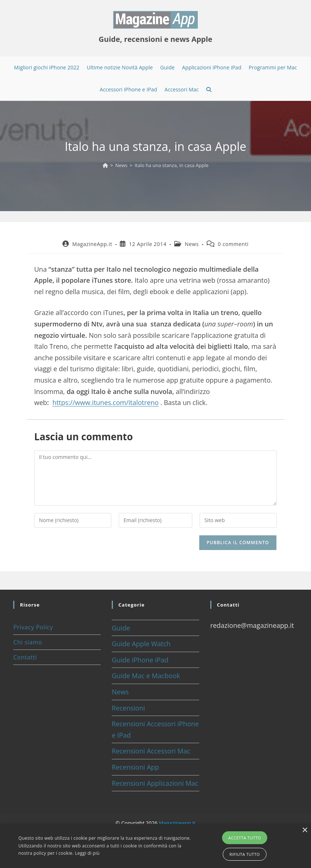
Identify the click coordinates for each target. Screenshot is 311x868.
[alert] (155, 846)
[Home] (105, 165)
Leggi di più (87, 853)
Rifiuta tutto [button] (244, 854)
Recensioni (128, 708)
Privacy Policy (33, 627)
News (192, 244)
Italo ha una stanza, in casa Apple (171, 165)
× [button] (305, 830)
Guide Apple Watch (141, 644)
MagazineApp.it (92, 244)
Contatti (25, 657)
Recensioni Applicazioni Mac (155, 783)
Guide (121, 628)
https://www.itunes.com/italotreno (105, 402)
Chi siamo (28, 642)
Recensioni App (135, 767)
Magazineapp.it (177, 823)
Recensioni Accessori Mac (151, 751)
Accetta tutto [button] (245, 838)
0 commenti (233, 244)
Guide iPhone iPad (140, 660)
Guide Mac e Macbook (146, 676)
